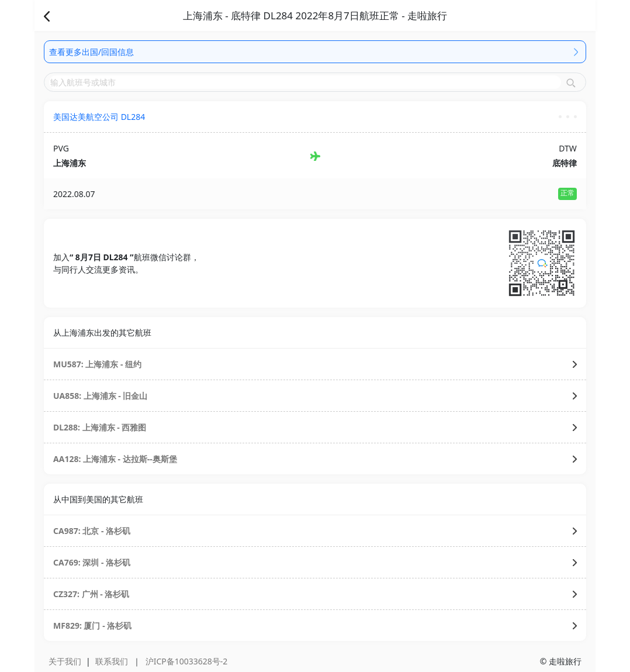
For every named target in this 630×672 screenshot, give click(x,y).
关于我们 (65, 661)
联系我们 (112, 661)
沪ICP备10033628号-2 (187, 661)
